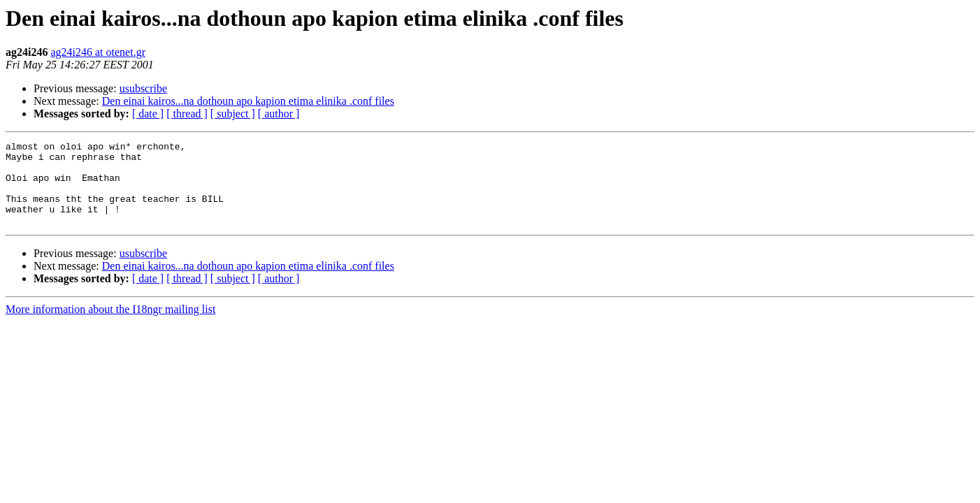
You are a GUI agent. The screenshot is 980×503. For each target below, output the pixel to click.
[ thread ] (187, 114)
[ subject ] (233, 114)
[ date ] (148, 114)
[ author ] (279, 114)
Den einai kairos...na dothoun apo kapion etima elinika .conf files (248, 101)
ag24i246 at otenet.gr (98, 52)
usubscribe (143, 88)
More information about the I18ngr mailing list (110, 326)
